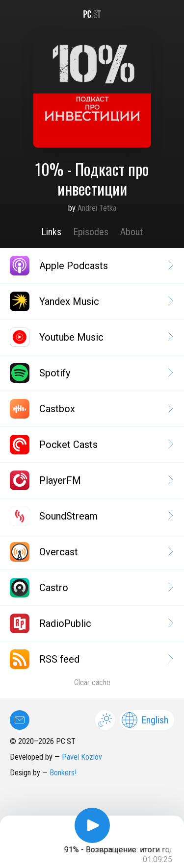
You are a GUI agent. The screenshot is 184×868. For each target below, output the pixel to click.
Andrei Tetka (97, 208)
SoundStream (91, 516)
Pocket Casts (91, 445)
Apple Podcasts (91, 266)
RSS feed (91, 659)
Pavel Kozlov (82, 757)
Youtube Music (91, 337)
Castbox (91, 409)
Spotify (91, 373)
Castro (91, 588)
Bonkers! (63, 773)
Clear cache (92, 682)
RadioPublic (91, 623)
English (145, 720)
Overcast (91, 552)
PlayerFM (91, 480)
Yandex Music (91, 301)
